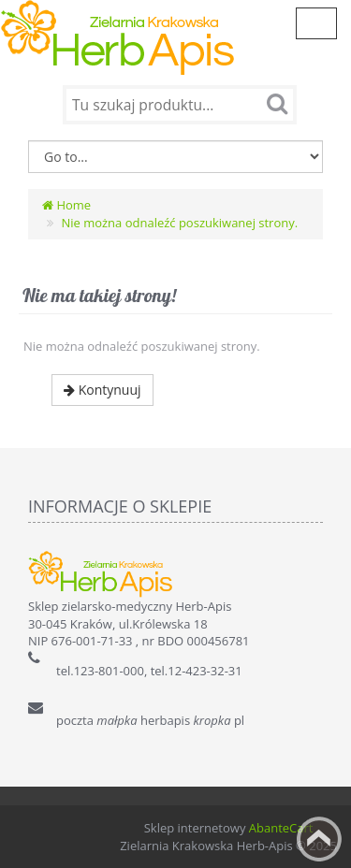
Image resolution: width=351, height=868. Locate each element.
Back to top (319, 839)
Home (66, 205)
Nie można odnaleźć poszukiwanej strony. (179, 223)
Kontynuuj (102, 390)
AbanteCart (281, 828)
